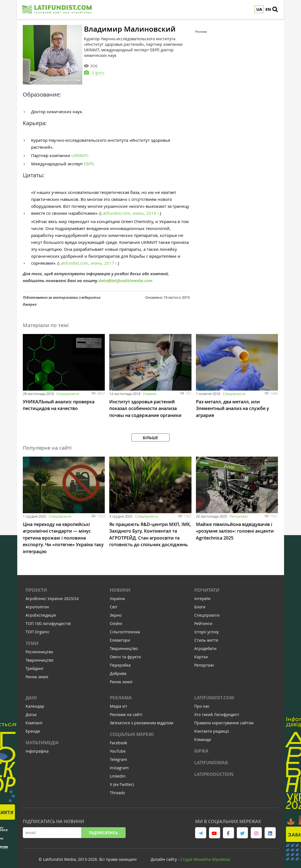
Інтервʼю (202, 593)
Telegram (118, 754)
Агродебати (205, 643)
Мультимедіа (42, 737)
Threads (117, 787)
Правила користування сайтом (224, 718)
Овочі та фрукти (125, 651)
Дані (31, 692)
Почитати (207, 585)
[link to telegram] (201, 827)
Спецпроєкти (68, 389)
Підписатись (103, 827)
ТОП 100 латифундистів (48, 618)
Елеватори (120, 635)
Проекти (36, 585)
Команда (203, 734)
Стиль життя (206, 635)
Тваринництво (39, 655)
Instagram (119, 762)
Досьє (31, 709)
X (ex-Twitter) (122, 779)
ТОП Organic (38, 627)
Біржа (201, 746)
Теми (32, 638)
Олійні (116, 618)
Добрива (118, 668)
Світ (114, 602)
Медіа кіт (119, 701)
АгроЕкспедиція (41, 610)
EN (268, 9)
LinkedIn (118, 771)
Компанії (34, 718)
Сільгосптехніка (125, 627)
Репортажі (239, 512)
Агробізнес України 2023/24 (52, 593)
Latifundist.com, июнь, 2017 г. (88, 259)
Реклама (121, 692)
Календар (35, 701)
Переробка (120, 660)
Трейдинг (35, 663)
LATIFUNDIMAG (211, 757)
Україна (117, 593)
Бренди (33, 726)
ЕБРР (89, 160)
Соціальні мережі (132, 729)
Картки (201, 651)
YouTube (118, 746)
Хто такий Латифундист (217, 709)
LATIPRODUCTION (214, 769)
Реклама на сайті (126, 709)
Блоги (200, 602)
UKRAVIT (79, 151)
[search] (277, 10)
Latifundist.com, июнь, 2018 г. (130, 209)
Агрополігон (37, 602)
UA (259, 9)
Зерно (116, 610)
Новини (150, 389)
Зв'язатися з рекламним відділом (141, 718)
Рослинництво (39, 646)
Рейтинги (203, 618)
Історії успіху (207, 627)
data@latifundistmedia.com (125, 276)
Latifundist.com (214, 692)
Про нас (202, 701)
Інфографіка (37, 746)
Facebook (118, 737)
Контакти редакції (212, 726)
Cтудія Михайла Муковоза (205, 854)
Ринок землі (37, 671)
